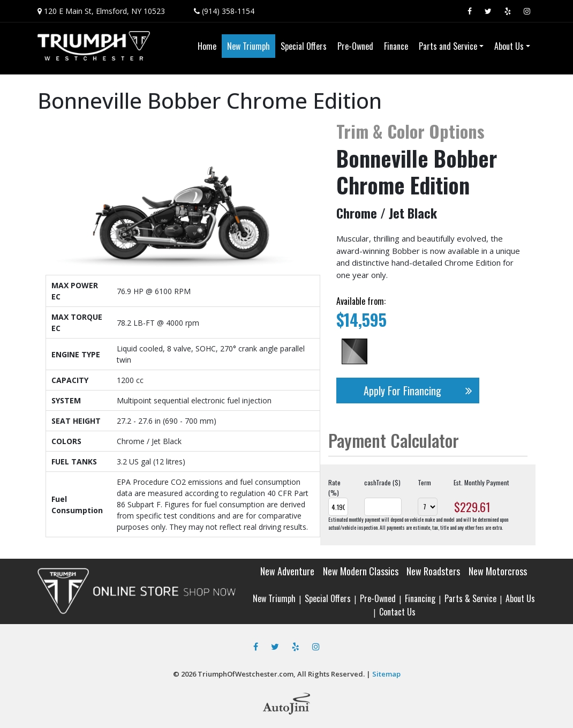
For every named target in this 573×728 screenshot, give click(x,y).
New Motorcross (498, 571)
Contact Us (397, 612)
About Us (520, 598)
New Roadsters (433, 571)
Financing (420, 598)
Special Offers (328, 598)
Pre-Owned (378, 598)
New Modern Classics (361, 571)
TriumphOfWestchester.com (246, 674)
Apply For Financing (421, 391)
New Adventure (287, 571)
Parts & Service (470, 598)
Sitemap (386, 674)
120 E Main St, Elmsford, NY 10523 (104, 11)
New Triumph (274, 598)
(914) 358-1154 (228, 11)
